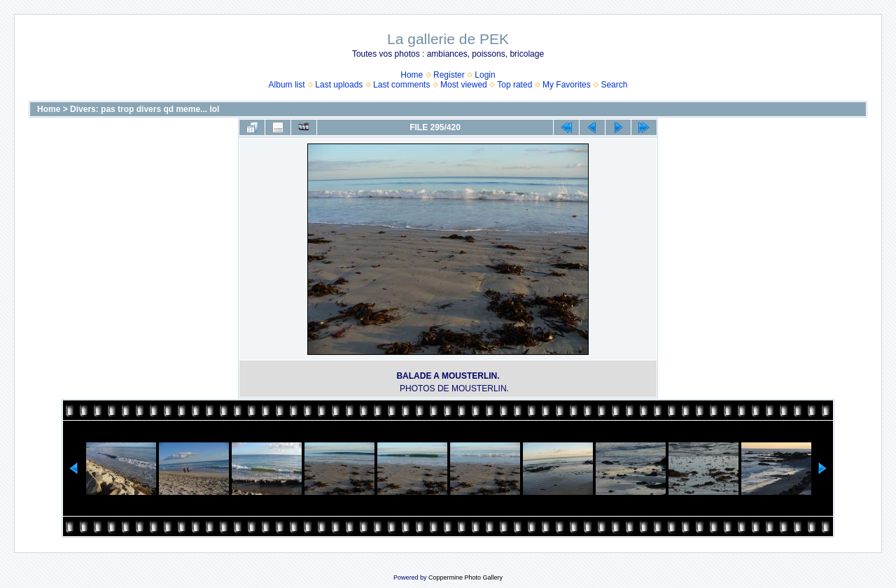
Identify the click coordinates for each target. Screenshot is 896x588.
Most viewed (464, 85)
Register (449, 75)
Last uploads (339, 85)
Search (614, 85)
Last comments (401, 85)
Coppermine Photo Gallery (465, 577)
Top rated (514, 85)
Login (485, 75)
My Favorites (567, 85)
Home (412, 75)
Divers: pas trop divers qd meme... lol (145, 109)
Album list (287, 85)
